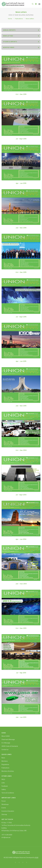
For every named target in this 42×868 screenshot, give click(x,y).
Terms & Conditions (8, 793)
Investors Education (8, 811)
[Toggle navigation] (39, 4)
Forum (4, 801)
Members (5, 761)
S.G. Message (6, 743)
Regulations (5, 764)
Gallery (4, 789)
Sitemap (4, 814)
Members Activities (8, 771)
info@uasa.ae (6, 837)
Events (4, 808)
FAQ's (3, 779)
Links (3, 783)
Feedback (5, 786)
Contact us (5, 750)
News (3, 758)
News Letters (30, 19)
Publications (19, 19)
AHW (37, 858)
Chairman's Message (8, 739)
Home (10, 19)
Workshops (5, 804)
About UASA (6, 736)
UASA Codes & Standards (10, 746)
